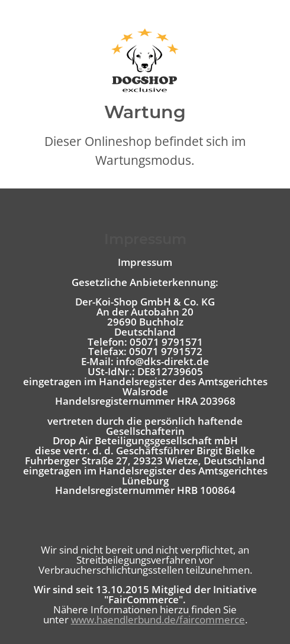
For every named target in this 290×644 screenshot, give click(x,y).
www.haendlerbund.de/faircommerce (158, 619)
